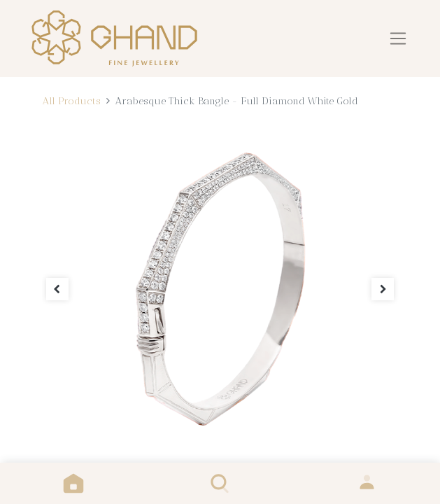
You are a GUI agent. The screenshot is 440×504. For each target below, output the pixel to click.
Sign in (367, 483)
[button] (58, 289)
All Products (71, 101)
